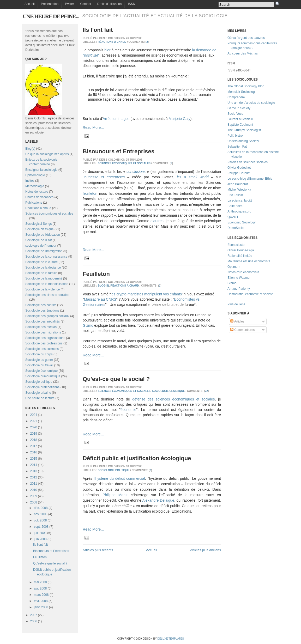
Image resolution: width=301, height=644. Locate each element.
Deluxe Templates (170, 639)
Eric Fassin (235, 195)
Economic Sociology (242, 222)
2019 (34, 434)
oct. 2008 (40, 520)
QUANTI (233, 217)
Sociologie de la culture (41, 262)
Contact (85, 4)
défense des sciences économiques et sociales (173, 399)
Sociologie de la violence (43, 289)
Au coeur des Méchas (243, 53)
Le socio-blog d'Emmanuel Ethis (250, 179)
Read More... (93, 127)
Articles (237, 321)
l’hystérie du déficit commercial (119, 478)
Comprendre (236, 97)
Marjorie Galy (179, 119)
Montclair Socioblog (241, 92)
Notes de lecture (37, 192)
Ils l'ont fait (40, 545)
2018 (34, 440)
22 (206, 391)
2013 (34, 471)
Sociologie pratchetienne (42, 387)
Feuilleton (40, 557)
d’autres (157, 221)
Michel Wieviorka (239, 190)
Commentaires (242, 330)
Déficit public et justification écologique (137, 458)
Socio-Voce (235, 114)
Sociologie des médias (41, 327)
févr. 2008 (41, 601)
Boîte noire (235, 206)
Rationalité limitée (240, 256)
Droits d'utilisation (110, 4)
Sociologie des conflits (41, 305)
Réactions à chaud (38, 208)
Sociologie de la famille (41, 273)
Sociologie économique (41, 371)
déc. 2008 (41, 508)
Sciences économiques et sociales (49, 214)
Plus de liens (236, 304)
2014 (34, 465)
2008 (34, 502)
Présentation (50, 4)
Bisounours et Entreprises (51, 551)
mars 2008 (41, 595)
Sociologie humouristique (43, 376)
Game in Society (239, 108)
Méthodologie (35, 186)
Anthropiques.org (239, 211)
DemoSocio (236, 228)
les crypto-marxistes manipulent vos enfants (146, 294)
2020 (34, 427)
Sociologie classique (40, 229)
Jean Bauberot (238, 184)
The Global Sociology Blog (246, 86)
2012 (34, 477)
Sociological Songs (38, 224)
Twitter (69, 4)
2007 (34, 615)
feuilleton (90, 193)
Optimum (234, 267)
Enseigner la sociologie (41, 170)
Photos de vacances (39, 197)
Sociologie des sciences (42, 349)
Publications (34, 203)
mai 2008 (40, 582)
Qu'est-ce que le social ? (50, 563)
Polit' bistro (235, 136)
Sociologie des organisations (45, 338)
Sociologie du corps (39, 354)
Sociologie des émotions (42, 311)
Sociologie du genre (39, 360)
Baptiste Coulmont (240, 125)
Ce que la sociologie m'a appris (47, 154)
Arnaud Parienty (239, 289)
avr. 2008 (40, 588)
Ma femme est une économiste (249, 261)
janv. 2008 (41, 607)
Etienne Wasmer (239, 278)
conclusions (136, 172)
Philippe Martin (115, 495)
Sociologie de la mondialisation (47, 284)
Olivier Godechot (239, 168)
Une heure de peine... (50, 16)
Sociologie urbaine (38, 393)
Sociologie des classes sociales (47, 295)
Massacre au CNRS (100, 299)
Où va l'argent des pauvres (246, 38)
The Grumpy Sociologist (244, 130)
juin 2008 (40, 539)
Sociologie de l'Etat (39, 240)
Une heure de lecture (40, 398)
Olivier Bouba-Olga (241, 250)
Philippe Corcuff (239, 173)
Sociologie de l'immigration (44, 251)
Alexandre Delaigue (158, 500)
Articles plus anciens (206, 550)
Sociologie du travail (39, 365)
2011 (34, 484)
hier (107, 50)
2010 (34, 490)
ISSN (131, 4)
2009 (34, 496)
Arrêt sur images (116, 119)
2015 (34, 459)
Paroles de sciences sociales (248, 162)
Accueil (30, 4)
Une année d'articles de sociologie (251, 103)
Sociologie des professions (44, 343)
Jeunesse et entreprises (104, 177)
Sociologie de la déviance (43, 268)
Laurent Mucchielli (240, 119)
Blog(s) (30, 149)
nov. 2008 (41, 514)
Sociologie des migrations (43, 332)
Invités (30, 181)
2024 (34, 415)
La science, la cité (240, 201)
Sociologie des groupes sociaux (47, 316)
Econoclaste (236, 245)
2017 (34, 446)
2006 (34, 621)
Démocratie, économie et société (250, 294)
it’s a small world (193, 177)
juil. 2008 (40, 533)
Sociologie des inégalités (43, 321)
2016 (34, 452)
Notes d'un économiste (243, 272)
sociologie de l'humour (41, 246)
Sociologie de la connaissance (46, 257)
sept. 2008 (41, 527)
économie (128, 410)
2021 (34, 421)
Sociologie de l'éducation (43, 235)
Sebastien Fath (238, 147)
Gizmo (88, 325)
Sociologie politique (39, 382)
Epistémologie (35, 175)
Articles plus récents (98, 550)
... (246, 304)
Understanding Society (243, 141)
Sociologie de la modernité (44, 278)
